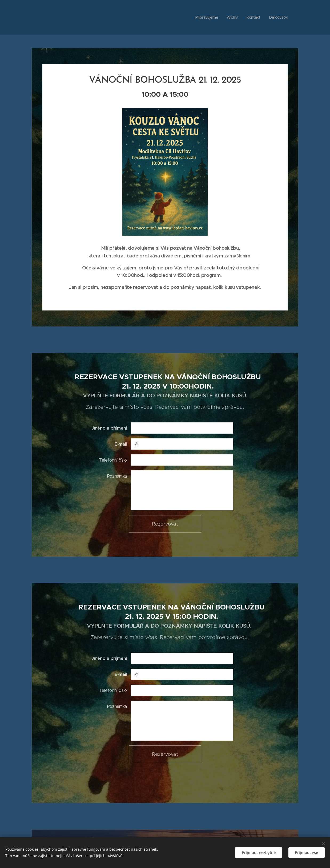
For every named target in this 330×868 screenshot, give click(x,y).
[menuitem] (207, 17)
